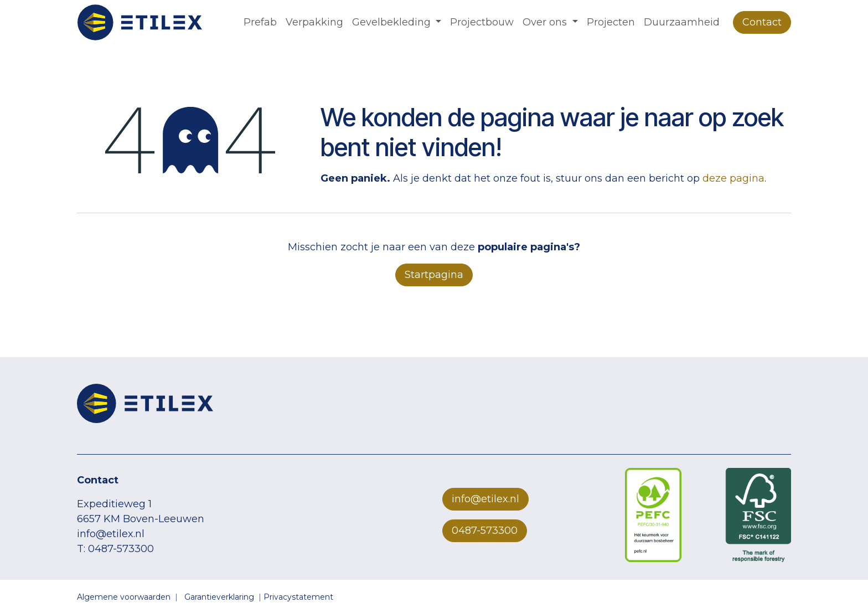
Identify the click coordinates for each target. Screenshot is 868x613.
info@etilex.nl (485, 499)
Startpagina (434, 275)
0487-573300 (485, 530)
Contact (762, 22)
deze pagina (733, 178)
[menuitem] (260, 22)
